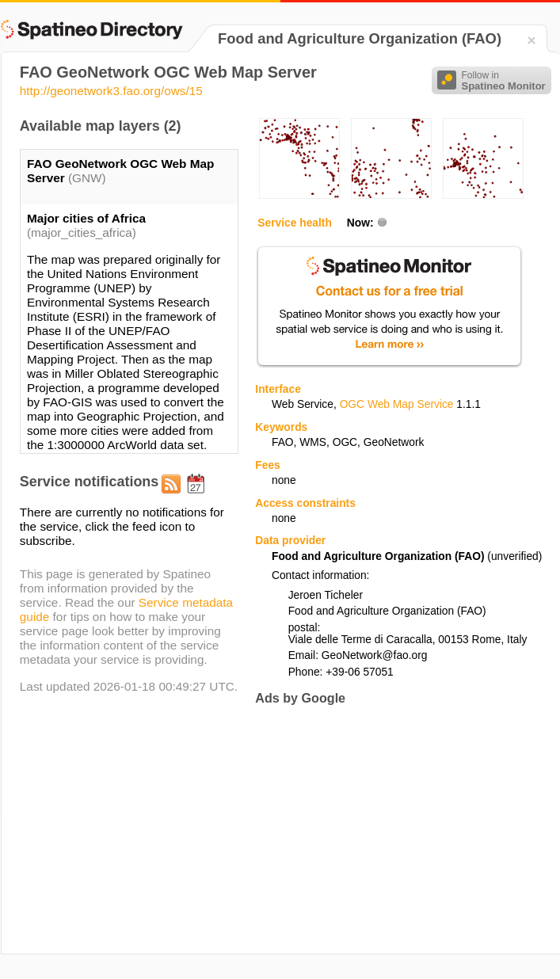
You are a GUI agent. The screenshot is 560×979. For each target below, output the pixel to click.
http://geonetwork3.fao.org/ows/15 (111, 91)
